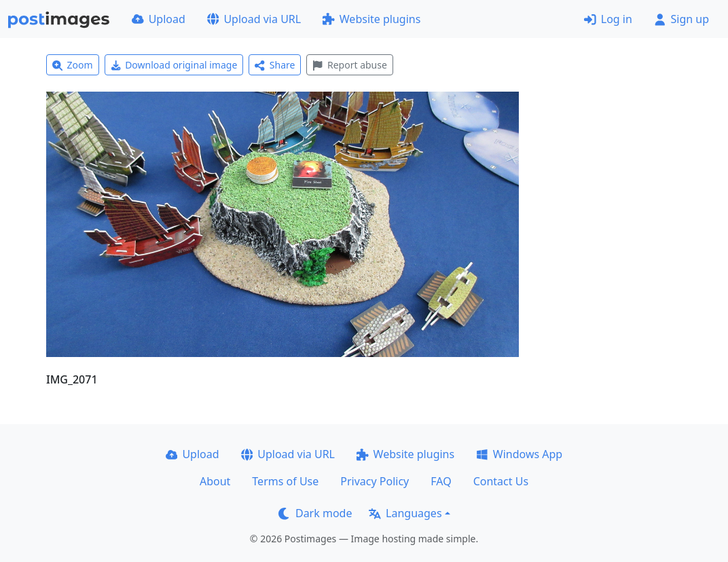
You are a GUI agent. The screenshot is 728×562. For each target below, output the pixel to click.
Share (275, 65)
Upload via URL (254, 19)
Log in (608, 19)
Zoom (73, 65)
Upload (159, 19)
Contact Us (501, 481)
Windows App (519, 454)
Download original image (174, 65)
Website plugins (371, 19)
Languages (405, 513)
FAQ (441, 481)
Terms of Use (285, 481)
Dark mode (315, 513)
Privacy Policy (375, 481)
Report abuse (349, 65)
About (215, 481)
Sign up (681, 19)
